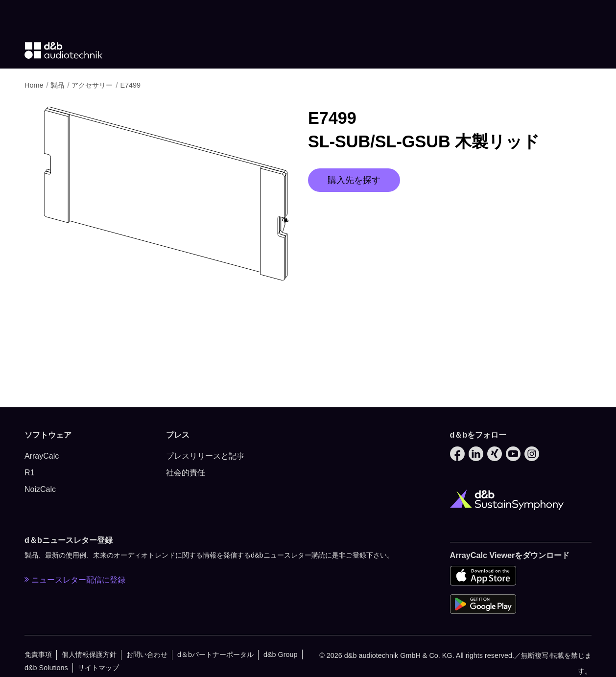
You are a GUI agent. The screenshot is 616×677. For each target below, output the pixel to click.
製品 (58, 85)
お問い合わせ (147, 654)
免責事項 (38, 654)
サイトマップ (98, 668)
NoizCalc (40, 489)
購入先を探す (354, 180)
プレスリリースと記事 (205, 456)
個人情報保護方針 (89, 654)
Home (35, 85)
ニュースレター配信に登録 (75, 580)
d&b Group (281, 654)
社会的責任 (186, 473)
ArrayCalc (42, 456)
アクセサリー (93, 85)
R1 (29, 473)
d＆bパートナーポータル (215, 654)
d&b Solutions (46, 668)
